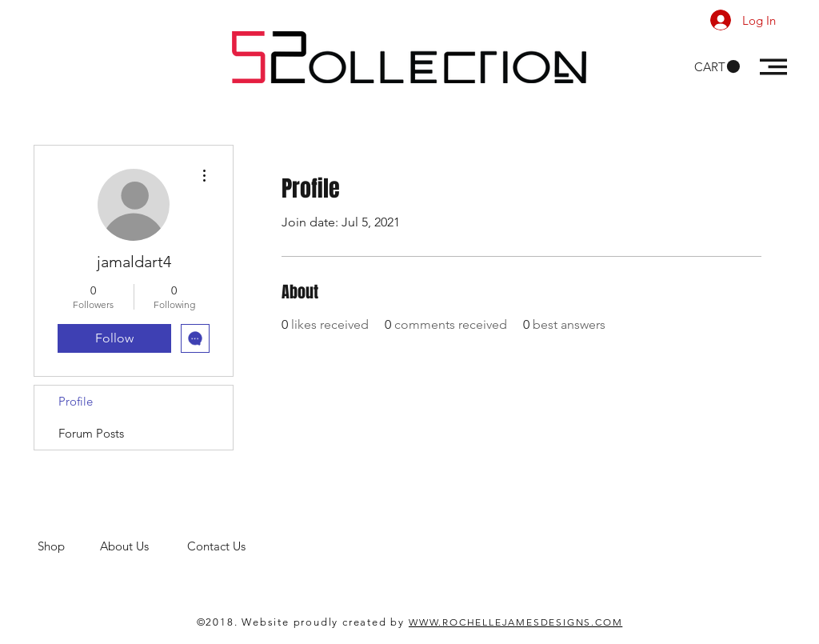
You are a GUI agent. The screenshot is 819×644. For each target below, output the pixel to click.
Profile (76, 401)
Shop (69, 546)
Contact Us (218, 546)
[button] (717, 67)
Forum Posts (91, 433)
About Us (144, 546)
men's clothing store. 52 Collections (132, 561)
